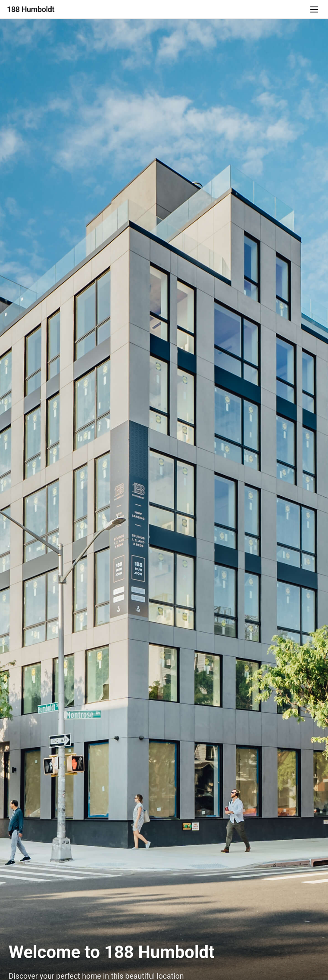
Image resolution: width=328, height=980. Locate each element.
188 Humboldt (31, 9)
